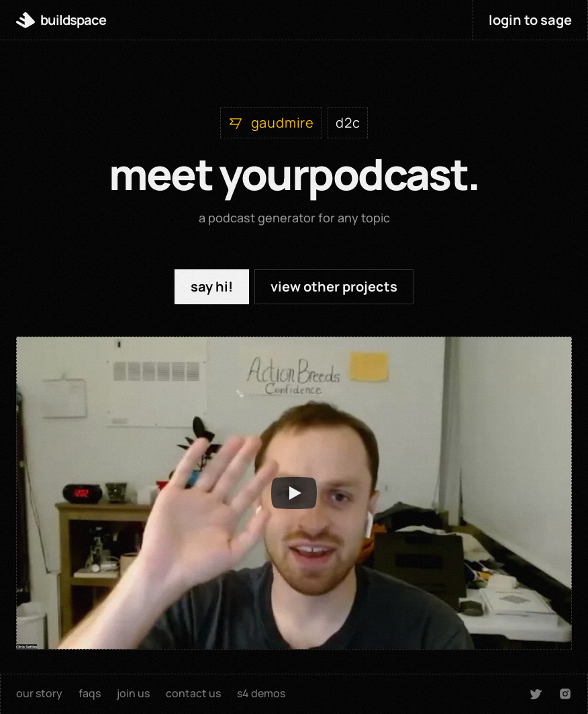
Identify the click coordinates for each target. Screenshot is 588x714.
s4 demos (261, 693)
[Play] (294, 493)
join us (133, 693)
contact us (193, 693)
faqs (90, 693)
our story (39, 693)
